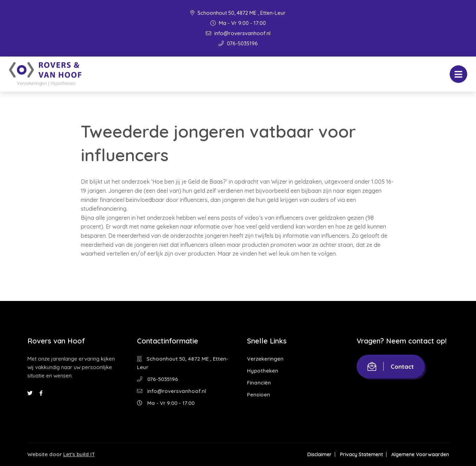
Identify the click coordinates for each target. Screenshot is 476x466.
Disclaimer (319, 454)
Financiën (259, 383)
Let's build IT (79, 454)
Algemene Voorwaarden (420, 454)
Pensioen (259, 395)
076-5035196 (238, 43)
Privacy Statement (361, 454)
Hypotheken (263, 371)
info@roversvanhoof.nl (238, 33)
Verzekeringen (265, 359)
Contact (391, 366)
